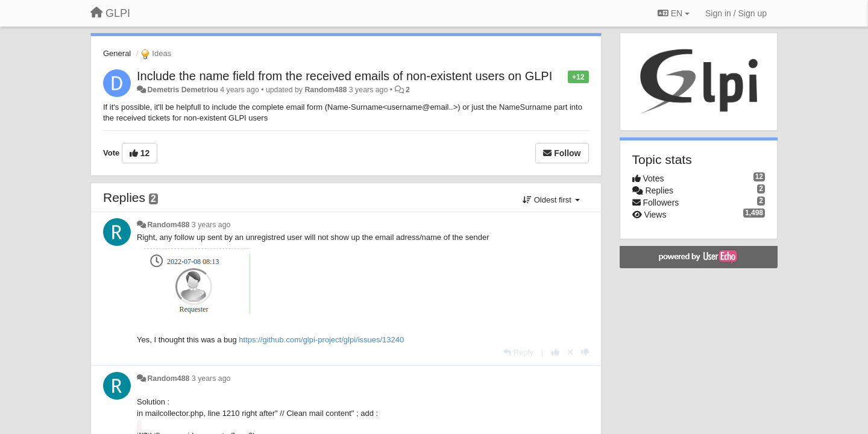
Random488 (325, 90)
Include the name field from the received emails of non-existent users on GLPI (344, 76)
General (117, 53)
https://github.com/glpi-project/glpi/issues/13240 (321, 340)
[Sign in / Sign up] (736, 13)
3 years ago (211, 225)
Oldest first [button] (551, 200)
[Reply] (518, 352)
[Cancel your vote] (570, 352)
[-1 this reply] (585, 352)
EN (674, 13)
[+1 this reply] (555, 352)
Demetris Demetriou (182, 90)
